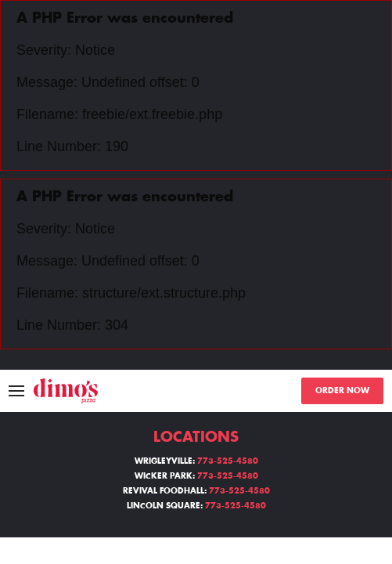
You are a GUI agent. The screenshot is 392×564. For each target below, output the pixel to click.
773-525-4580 (228, 461)
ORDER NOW (342, 391)
